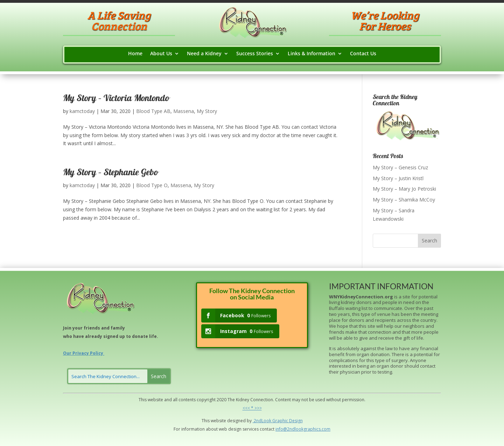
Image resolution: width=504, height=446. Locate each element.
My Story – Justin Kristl (398, 178)
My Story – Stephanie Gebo (110, 173)
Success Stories (255, 54)
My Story (207, 111)
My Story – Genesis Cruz (400, 167)
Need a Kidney (204, 54)
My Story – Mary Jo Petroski (404, 189)
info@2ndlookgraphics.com (303, 429)
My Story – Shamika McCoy (404, 200)
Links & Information (311, 54)
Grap (277, 421)
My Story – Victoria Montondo (116, 99)
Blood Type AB (153, 111)
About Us (161, 54)
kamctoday (82, 111)
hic (285, 421)
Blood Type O (152, 185)
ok (269, 421)
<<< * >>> (252, 408)
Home (135, 54)
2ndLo (260, 421)
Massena (184, 111)
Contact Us (363, 54)
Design (295, 421)
